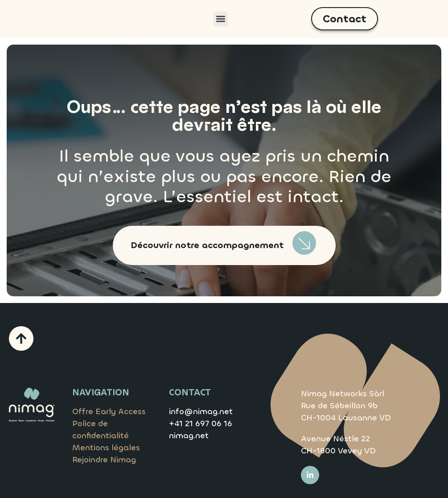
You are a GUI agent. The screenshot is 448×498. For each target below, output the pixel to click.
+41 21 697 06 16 (201, 423)
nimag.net (189, 436)
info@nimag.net (201, 411)
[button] (220, 19)
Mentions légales (106, 448)
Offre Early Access (109, 411)
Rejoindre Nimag (104, 460)
